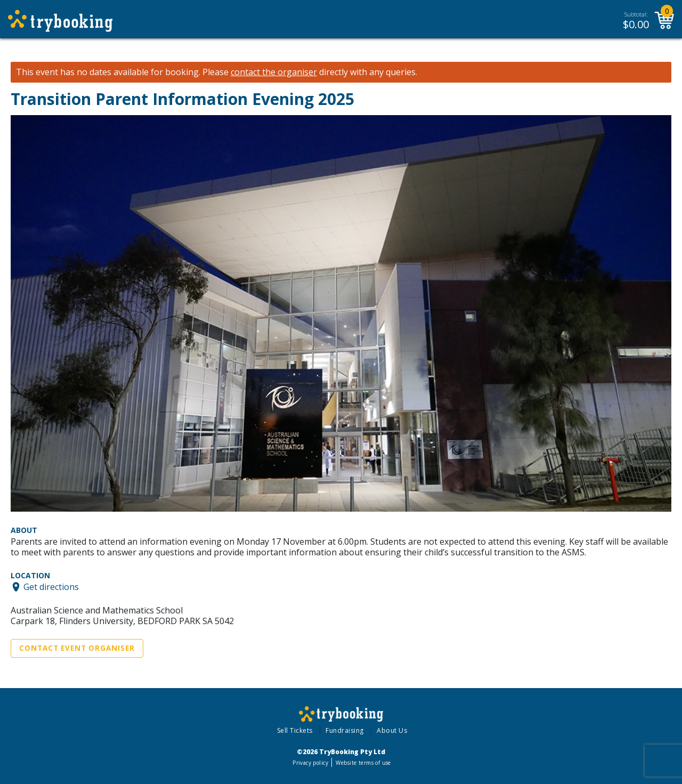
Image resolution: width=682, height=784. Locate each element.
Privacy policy (310, 763)
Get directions (51, 587)
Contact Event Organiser (77, 648)
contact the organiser (274, 72)
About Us (392, 730)
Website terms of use (363, 763)
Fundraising (345, 730)
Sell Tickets (295, 730)
